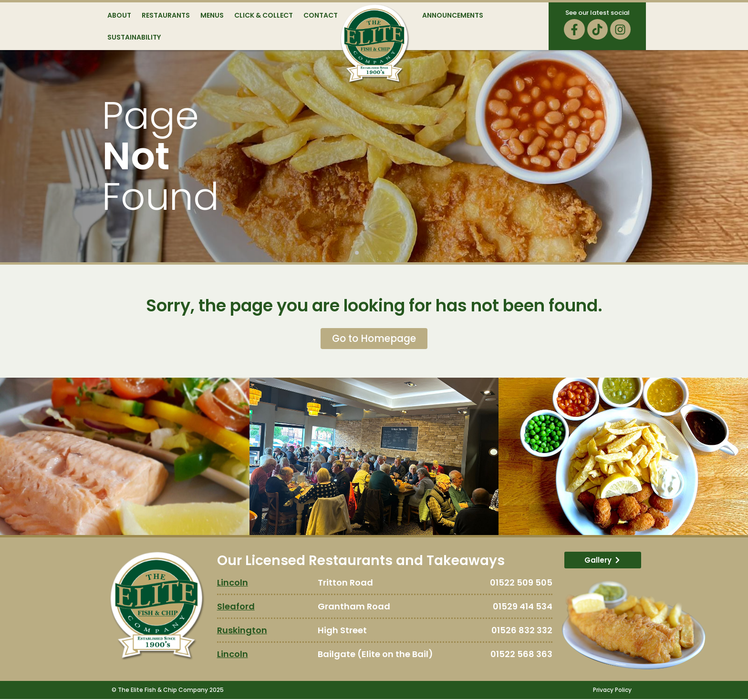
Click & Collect (264, 15)
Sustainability (134, 37)
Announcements (453, 15)
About (119, 15)
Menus (212, 15)
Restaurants (166, 15)
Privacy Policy (612, 691)
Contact (321, 15)
